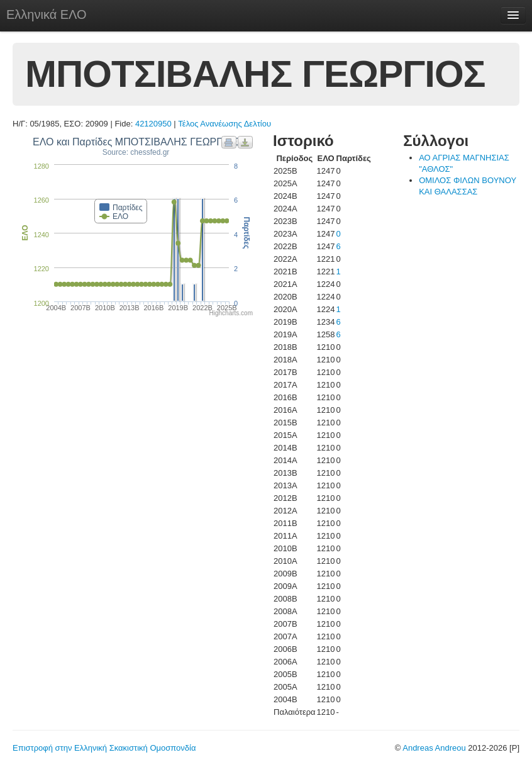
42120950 (153, 124)
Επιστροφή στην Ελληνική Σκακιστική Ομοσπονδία (104, 748)
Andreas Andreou (434, 748)
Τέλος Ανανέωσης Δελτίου (224, 124)
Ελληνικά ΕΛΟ (47, 14)
